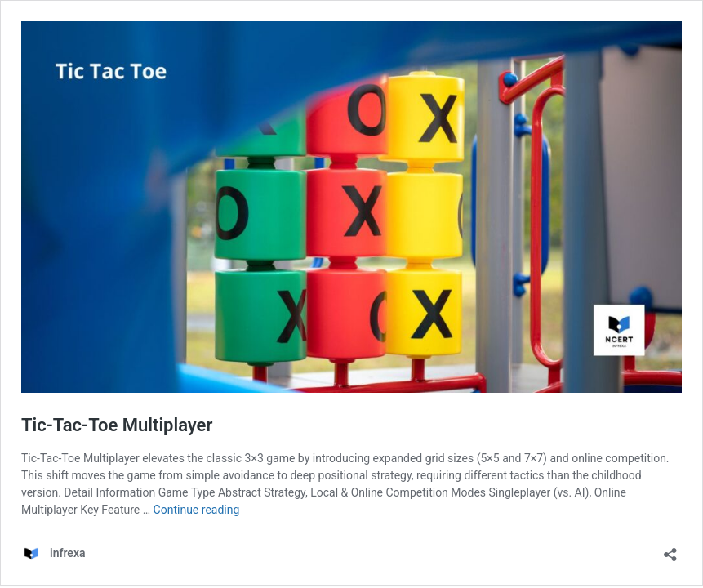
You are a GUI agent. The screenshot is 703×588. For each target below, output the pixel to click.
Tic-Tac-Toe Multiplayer (117, 425)
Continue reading (197, 510)
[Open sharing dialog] (670, 549)
